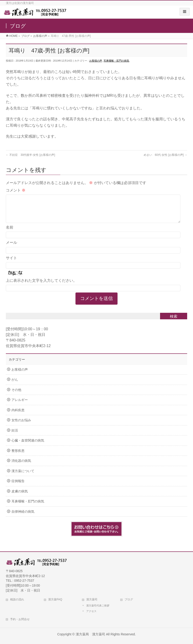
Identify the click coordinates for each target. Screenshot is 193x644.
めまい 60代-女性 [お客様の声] (166, 155)
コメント (16, 190)
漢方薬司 (92, 599)
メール (11, 248)
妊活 (15, 436)
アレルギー (20, 406)
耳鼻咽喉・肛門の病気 (116, 61)
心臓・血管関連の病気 (28, 446)
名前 (10, 233)
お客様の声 (96, 61)
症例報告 (18, 487)
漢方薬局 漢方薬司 (90, 634)
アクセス (91, 611)
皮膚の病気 (20, 497)
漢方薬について (23, 477)
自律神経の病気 (23, 517)
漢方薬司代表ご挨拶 (98, 606)
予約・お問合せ (20, 619)
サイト (11, 263)
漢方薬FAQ (55, 599)
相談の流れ (17, 599)
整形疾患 (18, 456)
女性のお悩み (21, 426)
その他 (16, 395)
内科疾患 (18, 416)
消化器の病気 (21, 466)
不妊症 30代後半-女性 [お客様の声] (30, 155)
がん (15, 385)
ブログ (129, 599)
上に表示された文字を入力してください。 (41, 286)
